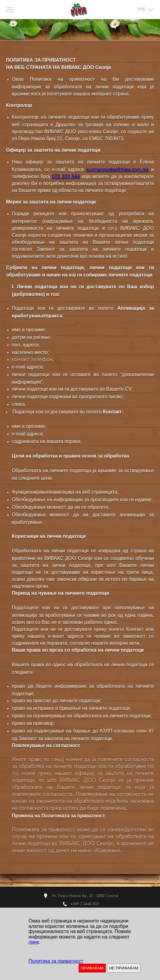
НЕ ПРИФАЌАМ (124, 968)
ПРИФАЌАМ (92, 968)
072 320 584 (66, 176)
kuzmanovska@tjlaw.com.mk (117, 169)
